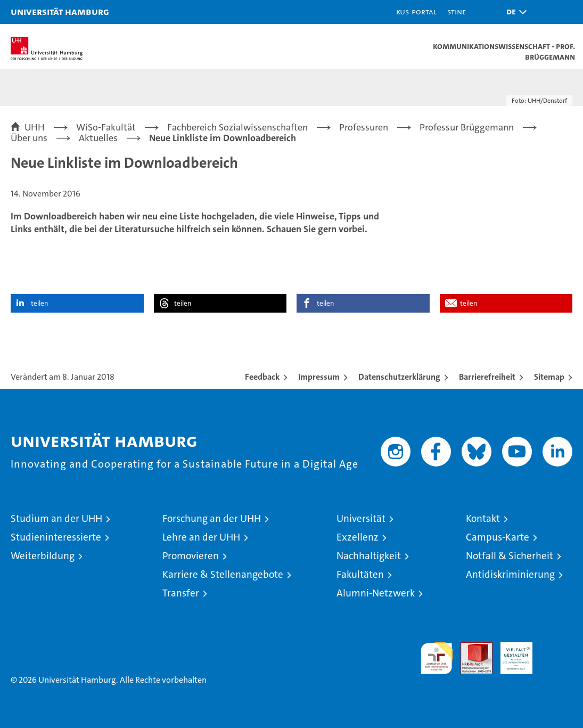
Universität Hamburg (60, 11)
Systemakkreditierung (556, 648)
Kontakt (483, 518)
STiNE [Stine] (457, 11)
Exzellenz (358, 537)
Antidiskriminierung (510, 574)
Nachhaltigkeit (369, 556)
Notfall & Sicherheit (510, 556)
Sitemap (549, 377)
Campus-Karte (498, 537)
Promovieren (191, 556)
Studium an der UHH (56, 518)
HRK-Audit (511, 653)
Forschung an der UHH (212, 518)
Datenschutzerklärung (399, 377)
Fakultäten (360, 574)
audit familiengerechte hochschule (437, 658)
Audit (471, 648)
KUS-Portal (416, 11)
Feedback (262, 377)
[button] (514, 12)
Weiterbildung (43, 556)
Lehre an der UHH (201, 537)
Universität (361, 518)
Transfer (181, 593)
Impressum (319, 377)
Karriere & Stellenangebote (223, 574)
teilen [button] (39, 303)
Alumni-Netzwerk (376, 593)
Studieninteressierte (56, 537)
